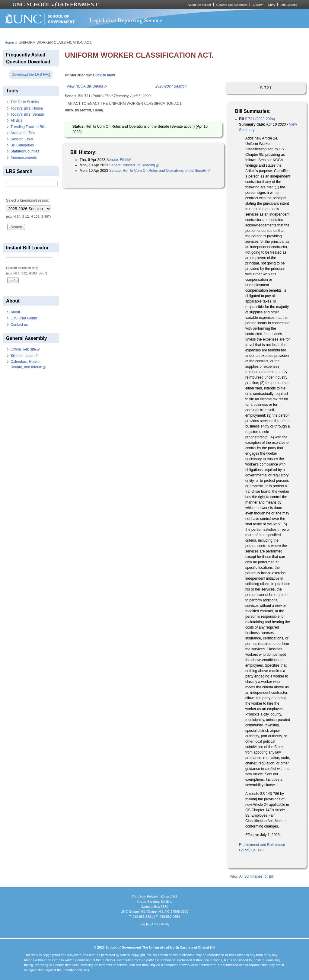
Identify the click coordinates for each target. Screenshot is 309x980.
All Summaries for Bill (256, 876)
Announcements (24, 158)
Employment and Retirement (262, 845)
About (15, 312)
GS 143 (258, 850)
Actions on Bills (23, 133)
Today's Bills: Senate (27, 114)
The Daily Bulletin (25, 102)
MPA (271, 5)
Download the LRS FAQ (31, 75)
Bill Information (24, 356)
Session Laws (22, 139)
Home (9, 43)
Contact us (19, 325)
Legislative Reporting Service (126, 20)
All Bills (16, 120)
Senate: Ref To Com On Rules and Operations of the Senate (159, 171)
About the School (199, 5)
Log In (144, 924)
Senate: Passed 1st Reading (134, 165)
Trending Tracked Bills (28, 127)
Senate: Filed (119, 160)
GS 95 (244, 850)
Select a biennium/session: (28, 200)
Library (258, 5)
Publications (289, 5)
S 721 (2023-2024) (260, 119)
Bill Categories (22, 145)
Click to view (104, 75)
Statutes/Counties (25, 151)
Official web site (25, 349)
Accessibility (160, 924)
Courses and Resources (232, 5)
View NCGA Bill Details (87, 86)
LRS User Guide (24, 318)
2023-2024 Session (171, 86)
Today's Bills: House (27, 108)
